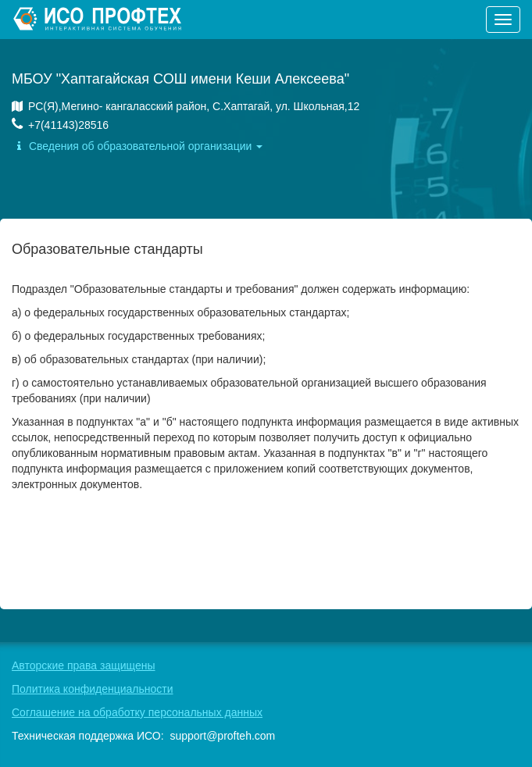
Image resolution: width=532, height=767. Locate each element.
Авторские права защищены (84, 665)
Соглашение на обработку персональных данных (137, 712)
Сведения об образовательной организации (137, 146)
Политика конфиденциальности (93, 689)
